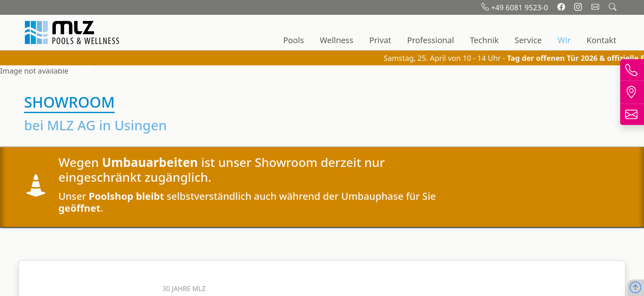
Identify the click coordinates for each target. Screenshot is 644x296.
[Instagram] (579, 7)
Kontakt (601, 40)
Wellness (337, 40)
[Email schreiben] (596, 7)
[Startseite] (73, 32)
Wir (564, 40)
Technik (484, 40)
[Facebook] (562, 7)
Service (528, 40)
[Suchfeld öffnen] (613, 7)
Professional (430, 40)
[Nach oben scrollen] (635, 288)
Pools (293, 40)
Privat (380, 40)
